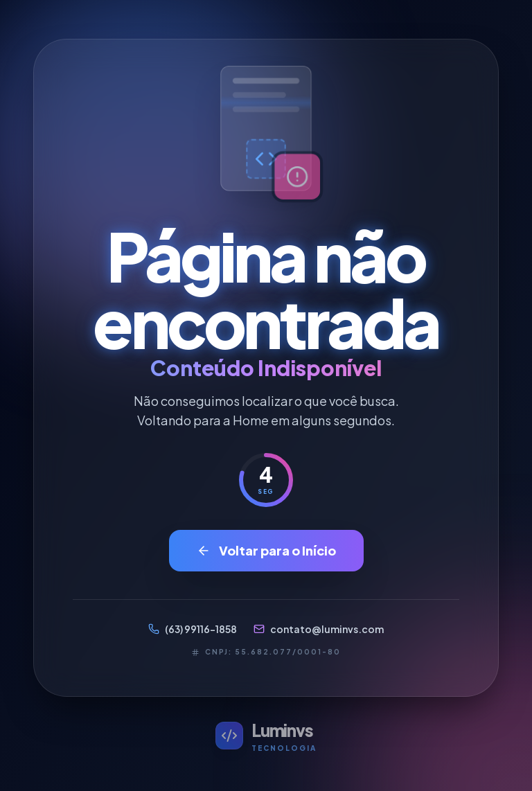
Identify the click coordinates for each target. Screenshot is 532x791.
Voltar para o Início (266, 550)
